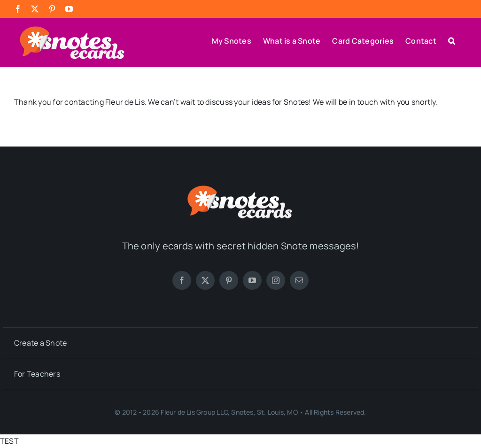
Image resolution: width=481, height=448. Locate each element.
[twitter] (205, 280)
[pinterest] (229, 280)
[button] (452, 40)
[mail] (299, 280)
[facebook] (182, 280)
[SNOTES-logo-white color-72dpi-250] (240, 188)
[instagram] (276, 280)
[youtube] (252, 280)
